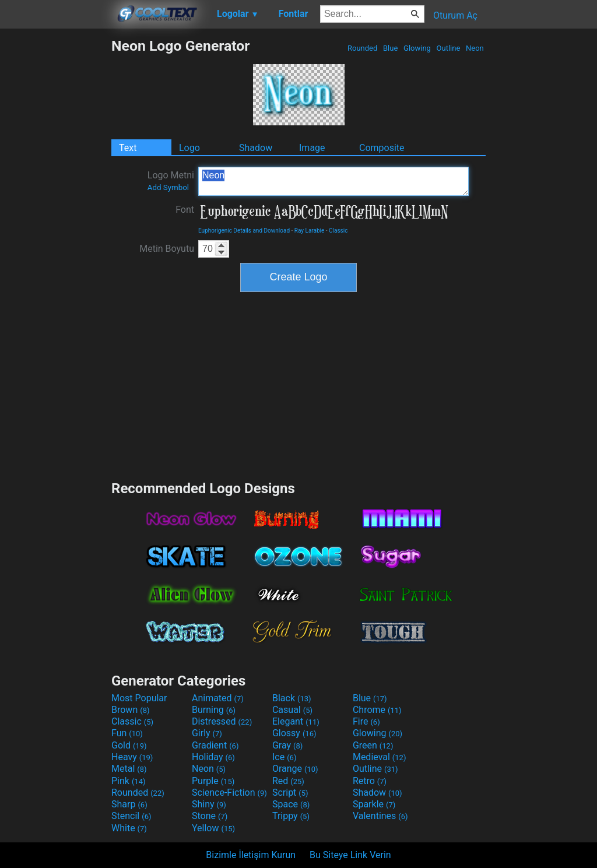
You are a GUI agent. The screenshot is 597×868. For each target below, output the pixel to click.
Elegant (296, 721)
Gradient (215, 745)
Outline (448, 48)
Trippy (291, 816)
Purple (213, 781)
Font (185, 210)
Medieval (380, 757)
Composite (382, 148)
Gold (129, 745)
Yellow (213, 828)
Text (128, 148)
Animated (218, 698)
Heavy (132, 757)
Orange (295, 769)
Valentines (380, 816)
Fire (366, 721)
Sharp (129, 804)
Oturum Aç (455, 15)
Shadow (256, 148)
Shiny (209, 804)
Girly (207, 733)
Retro (370, 781)
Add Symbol (168, 187)
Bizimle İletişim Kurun (251, 855)
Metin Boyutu (167, 249)
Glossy (294, 733)
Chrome (377, 710)
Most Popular (139, 698)
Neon (475, 48)
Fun (127, 733)
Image (312, 148)
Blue (391, 48)
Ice (284, 757)
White (129, 828)
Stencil (131, 816)
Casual (292, 710)
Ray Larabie (310, 231)
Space (291, 804)
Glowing (417, 48)
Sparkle (374, 804)
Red (288, 781)
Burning (214, 710)
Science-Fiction (229, 793)
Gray (287, 745)
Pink (129, 781)
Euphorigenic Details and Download (244, 231)
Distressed (222, 721)
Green (373, 745)
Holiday (213, 757)
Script (290, 793)
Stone (210, 816)
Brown (130, 710)
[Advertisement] (55, 212)
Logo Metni (171, 181)
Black (292, 698)
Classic (338, 231)
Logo (189, 148)
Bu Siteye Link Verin (350, 855)
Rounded (363, 48)
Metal (129, 769)
